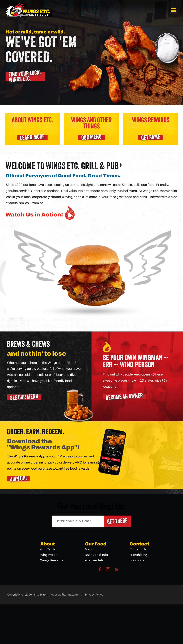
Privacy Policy (94, 595)
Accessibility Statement (65, 595)
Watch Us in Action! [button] (41, 213)
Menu (89, 549)
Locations (137, 560)
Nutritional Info (96, 555)
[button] (174, 10)
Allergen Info (94, 560)
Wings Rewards (52, 560)
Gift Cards (48, 549)
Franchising (138, 555)
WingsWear (48, 555)
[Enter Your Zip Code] (78, 521)
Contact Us (138, 549)
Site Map (40, 595)
